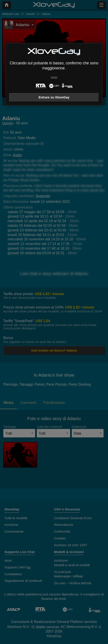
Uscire (54, 77)
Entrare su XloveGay (54, 97)
